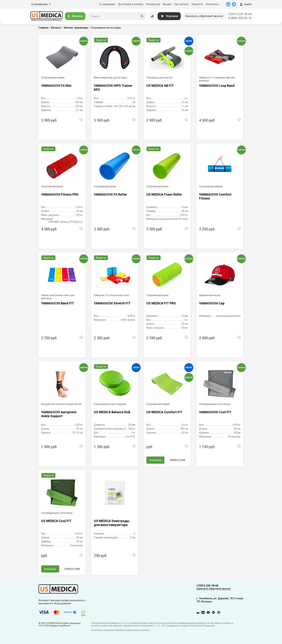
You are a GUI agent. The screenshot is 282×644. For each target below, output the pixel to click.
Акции (167, 4)
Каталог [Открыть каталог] (75, 16)
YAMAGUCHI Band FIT (58, 303)
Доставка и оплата (130, 4)
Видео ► (101, 40)
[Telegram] (234, 4)
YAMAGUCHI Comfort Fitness (215, 196)
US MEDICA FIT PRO (161, 303)
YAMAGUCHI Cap (212, 303)
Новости (197, 4)
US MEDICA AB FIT (160, 86)
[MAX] (228, 4)
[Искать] (142, 16)
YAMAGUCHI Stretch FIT (112, 303)
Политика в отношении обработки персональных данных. (121, 630)
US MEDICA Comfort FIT (164, 412)
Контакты (212, 4)
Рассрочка (153, 4)
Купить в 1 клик (178, 460)
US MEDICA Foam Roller (164, 194)
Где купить (181, 4)
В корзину (155, 460)
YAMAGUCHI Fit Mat (56, 86)
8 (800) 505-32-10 (240, 18)
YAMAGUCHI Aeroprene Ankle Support (59, 414)
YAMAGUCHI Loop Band (217, 86)
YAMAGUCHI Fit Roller (110, 194)
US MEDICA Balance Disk (112, 412)
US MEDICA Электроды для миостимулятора (112, 523)
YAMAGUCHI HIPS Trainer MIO (113, 88)
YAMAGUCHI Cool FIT (215, 412)
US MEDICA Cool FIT (56, 521)
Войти (245, 4)
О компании (107, 4)
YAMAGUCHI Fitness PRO (60, 194)
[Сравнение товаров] (152, 16)
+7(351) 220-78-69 (240, 14)
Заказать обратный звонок (204, 16)
